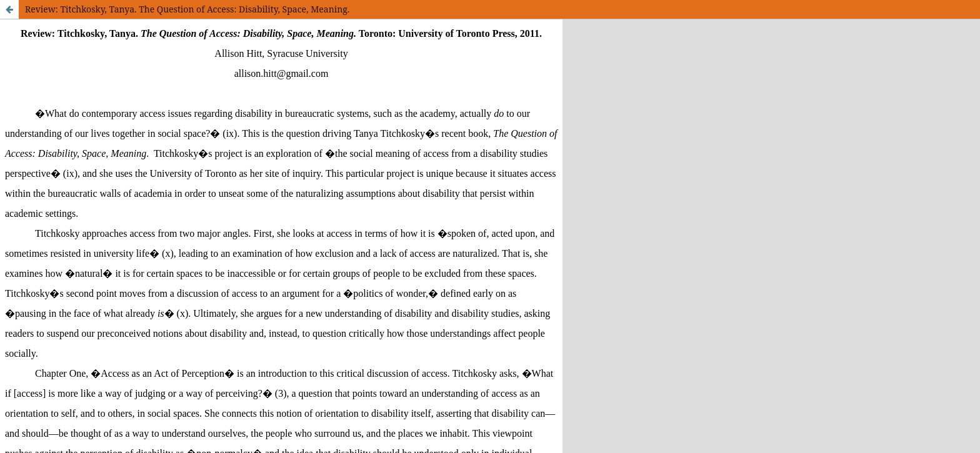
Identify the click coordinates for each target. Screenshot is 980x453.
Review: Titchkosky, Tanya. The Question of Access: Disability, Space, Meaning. (187, 9)
